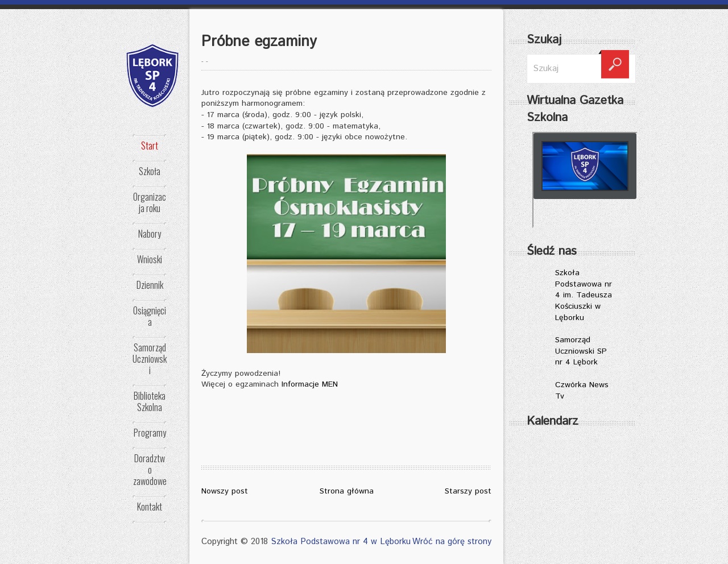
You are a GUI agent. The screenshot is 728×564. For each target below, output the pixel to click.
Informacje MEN (310, 384)
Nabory (150, 234)
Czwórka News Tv (582, 391)
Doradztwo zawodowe (150, 470)
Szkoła (150, 171)
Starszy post (468, 491)
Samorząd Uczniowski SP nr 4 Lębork (581, 351)
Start (150, 146)
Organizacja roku (150, 202)
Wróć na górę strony (452, 542)
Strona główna (347, 491)
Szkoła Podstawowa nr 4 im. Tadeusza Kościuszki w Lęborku (584, 295)
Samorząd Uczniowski (150, 359)
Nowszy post (225, 491)
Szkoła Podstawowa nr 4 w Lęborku (341, 542)
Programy (150, 433)
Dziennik (150, 285)
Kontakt (150, 507)
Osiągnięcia (150, 316)
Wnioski (150, 259)
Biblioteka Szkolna (150, 401)
